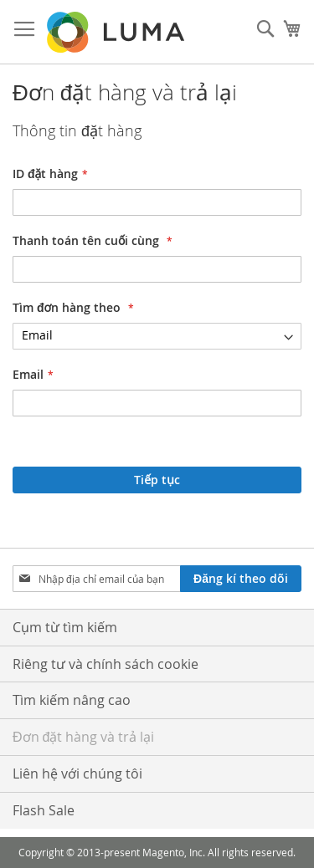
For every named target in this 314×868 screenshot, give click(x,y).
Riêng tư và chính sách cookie (106, 664)
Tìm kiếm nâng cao (72, 700)
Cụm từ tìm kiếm (65, 627)
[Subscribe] (241, 579)
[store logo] (117, 32)
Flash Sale (44, 810)
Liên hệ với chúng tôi (77, 774)
